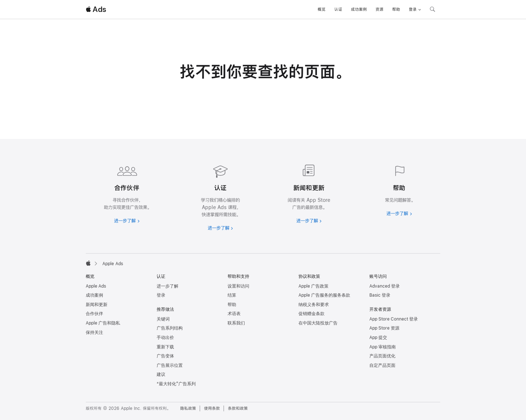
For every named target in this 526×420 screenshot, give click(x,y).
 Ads (96, 9)
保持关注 (94, 332)
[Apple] (88, 263)
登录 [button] (415, 9)
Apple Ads (96, 286)
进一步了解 (167, 286)
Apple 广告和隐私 (103, 323)
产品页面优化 (382, 356)
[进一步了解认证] (219, 196)
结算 (232, 295)
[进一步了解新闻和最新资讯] (307, 192)
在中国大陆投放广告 (318, 323)
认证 (338, 9)
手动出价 (165, 338)
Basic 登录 (380, 295)
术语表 (234, 314)
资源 (379, 9)
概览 (322, 9)
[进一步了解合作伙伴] (127, 192)
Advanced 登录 (385, 286)
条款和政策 (238, 408)
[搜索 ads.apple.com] (432, 10)
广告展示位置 (170, 365)
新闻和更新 (97, 305)
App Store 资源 (384, 328)
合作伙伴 (94, 314)
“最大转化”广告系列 (176, 384)
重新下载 (165, 347)
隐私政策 (188, 408)
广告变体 (165, 356)
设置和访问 (238, 286)
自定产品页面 (382, 365)
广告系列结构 (170, 328)
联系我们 (236, 323)
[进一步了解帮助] (399, 189)
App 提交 (378, 338)
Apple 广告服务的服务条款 (324, 295)
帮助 (396, 9)
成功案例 (359, 9)
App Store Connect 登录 (394, 319)
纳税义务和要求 (314, 305)
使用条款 (212, 408)
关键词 (163, 319)
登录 (161, 295)
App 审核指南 (383, 347)
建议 (161, 374)
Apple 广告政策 (313, 286)
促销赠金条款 (311, 314)
